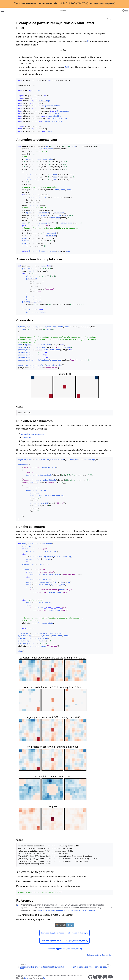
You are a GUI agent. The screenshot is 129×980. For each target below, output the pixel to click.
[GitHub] (90, 977)
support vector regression (33, 434)
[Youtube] (110, 977)
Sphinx (27, 978)
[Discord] (105, 977)
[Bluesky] (95, 977)
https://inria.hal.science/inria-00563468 (54, 910)
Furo (45, 978)
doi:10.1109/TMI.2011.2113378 (83, 910)
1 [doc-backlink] (17, 905)
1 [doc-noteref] (88, 41)
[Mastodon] (100, 977)
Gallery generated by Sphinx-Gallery (100, 955)
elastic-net (27, 438)
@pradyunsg (37, 978)
